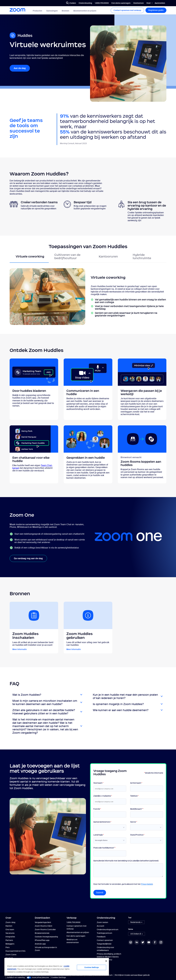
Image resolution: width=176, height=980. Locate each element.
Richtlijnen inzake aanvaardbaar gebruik (132, 975)
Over (8, 918)
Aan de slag (20, 68)
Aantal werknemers (102, 822)
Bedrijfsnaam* (137, 809)
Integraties (10, 937)
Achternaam (136, 783)
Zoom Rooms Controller (45, 929)
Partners (9, 940)
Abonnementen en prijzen (85, 11)
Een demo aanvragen (121, 3)
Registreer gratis (156, 10)
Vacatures (10, 933)
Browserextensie (42, 933)
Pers (7, 947)
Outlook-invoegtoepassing (46, 937)
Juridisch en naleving (16, 977)
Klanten (9, 926)
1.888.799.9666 (102, 3)
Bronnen (65, 11)
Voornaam (98, 783)
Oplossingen (52, 11)
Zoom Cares (11, 955)
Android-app (40, 944)
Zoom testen (102, 922)
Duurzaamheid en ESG (15, 951)
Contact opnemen (105, 940)
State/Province (137, 835)
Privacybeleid (147, 884)
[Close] (106, 961)
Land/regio (98, 835)
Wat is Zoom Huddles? (27, 695)
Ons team (10, 929)
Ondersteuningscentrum (108, 929)
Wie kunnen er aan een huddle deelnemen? (121, 710)
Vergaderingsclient (43, 922)
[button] (136, 922)
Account (101, 926)
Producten (37, 11)
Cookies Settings (59, 977)
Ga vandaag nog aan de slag (28, 558)
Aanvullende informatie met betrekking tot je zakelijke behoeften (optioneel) (126, 861)
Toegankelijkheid (104, 944)
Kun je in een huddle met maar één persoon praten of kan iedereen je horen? (125, 696)
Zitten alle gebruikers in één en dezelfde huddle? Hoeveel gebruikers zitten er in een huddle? (44, 712)
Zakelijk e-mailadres (103, 796)
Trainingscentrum (105, 933)
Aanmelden (160, 3)
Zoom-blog (10, 922)
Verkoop (72, 918)
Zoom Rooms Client (44, 926)
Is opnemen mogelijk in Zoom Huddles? (118, 704)
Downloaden (42, 918)
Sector (134, 822)
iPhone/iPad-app (42, 940)
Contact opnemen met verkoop (127, 10)
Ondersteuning (85, 3)
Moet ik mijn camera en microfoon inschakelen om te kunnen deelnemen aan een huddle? (45, 702)
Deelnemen (139, 3)
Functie (97, 809)
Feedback (101, 937)
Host (148, 3)
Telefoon (134, 796)
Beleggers (10, 944)
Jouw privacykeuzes (38, 977)
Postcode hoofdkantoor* (104, 848)
